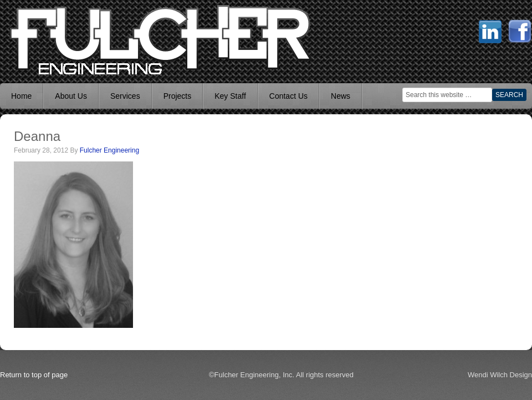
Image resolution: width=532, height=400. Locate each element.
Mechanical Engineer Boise (83, 39)
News (341, 96)
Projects (178, 96)
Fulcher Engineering (109, 150)
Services (125, 96)
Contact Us (288, 96)
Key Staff (230, 96)
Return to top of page (34, 375)
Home (21, 96)
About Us (71, 96)
